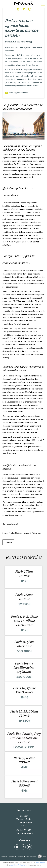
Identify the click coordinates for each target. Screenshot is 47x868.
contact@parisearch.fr (16, 93)
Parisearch (23, 816)
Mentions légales (12, 857)
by (44, 856)
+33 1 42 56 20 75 (24, 830)
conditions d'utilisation (18, 865)
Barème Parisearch (20, 857)
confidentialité (40, 863)
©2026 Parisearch (4, 857)
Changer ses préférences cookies (31, 857)
